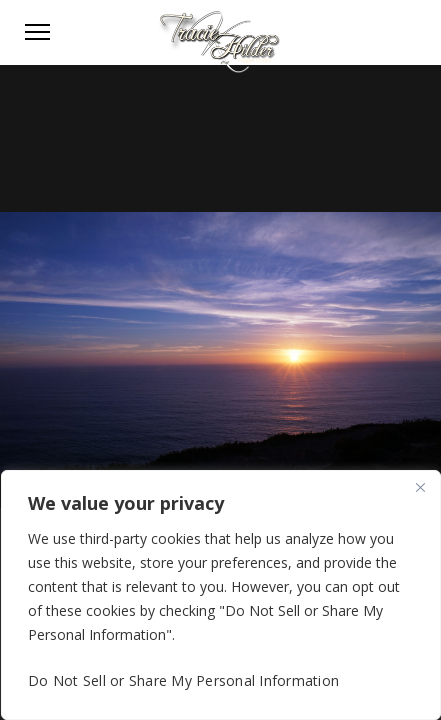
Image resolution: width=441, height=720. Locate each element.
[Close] (420, 487)
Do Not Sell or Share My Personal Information (183, 680)
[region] (221, 595)
